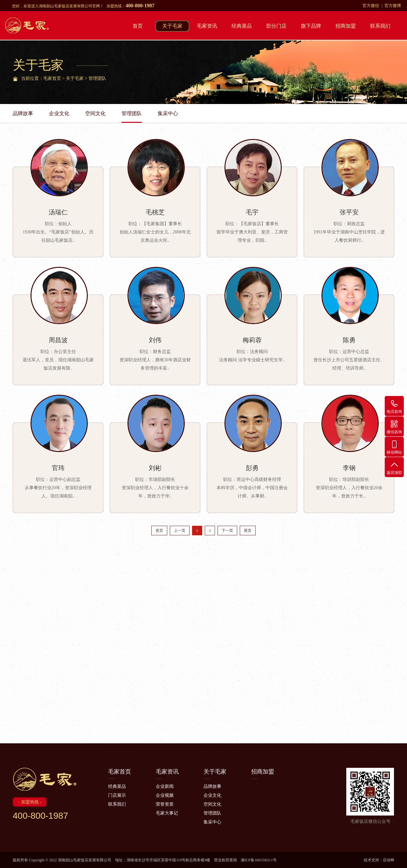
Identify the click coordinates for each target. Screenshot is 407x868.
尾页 (248, 531)
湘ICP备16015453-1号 (259, 860)
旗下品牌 (311, 26)
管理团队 (97, 78)
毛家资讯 (207, 26)
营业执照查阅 (225, 860)
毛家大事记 (167, 813)
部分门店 (276, 26)
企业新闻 (165, 786)
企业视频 (165, 795)
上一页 (180, 531)
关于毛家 (172, 26)
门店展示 (117, 795)
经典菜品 (242, 26)
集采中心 (168, 113)
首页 (138, 26)
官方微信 (371, 6)
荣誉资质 (165, 804)
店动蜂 (389, 860)
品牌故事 (23, 113)
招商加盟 (346, 26)
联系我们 (380, 26)
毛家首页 (52, 78)
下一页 (227, 531)
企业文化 (59, 113)
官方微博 (393, 6)
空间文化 (95, 113)
